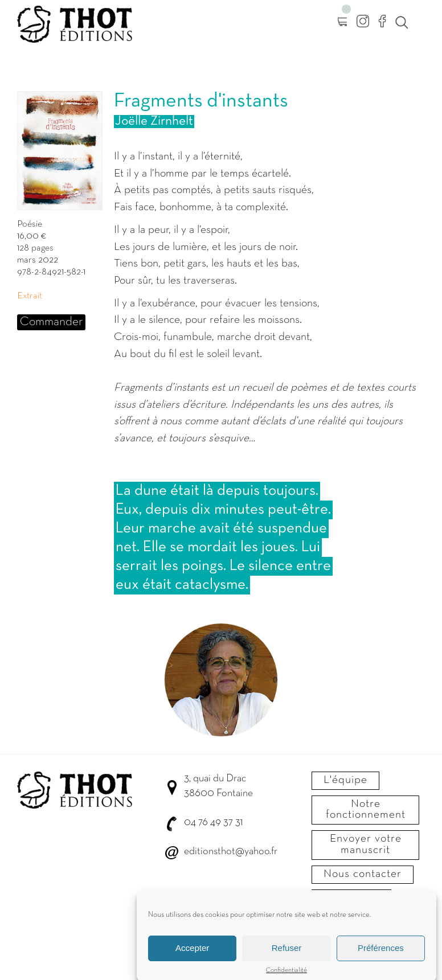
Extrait (30, 296)
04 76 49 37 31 (213, 823)
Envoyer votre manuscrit (366, 844)
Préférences (381, 952)
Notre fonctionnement (366, 810)
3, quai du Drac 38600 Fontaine (218, 786)
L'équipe (345, 780)
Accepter (192, 952)
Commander (51, 322)
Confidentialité (287, 974)
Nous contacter (363, 874)
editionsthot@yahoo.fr (231, 852)
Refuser (287, 952)
